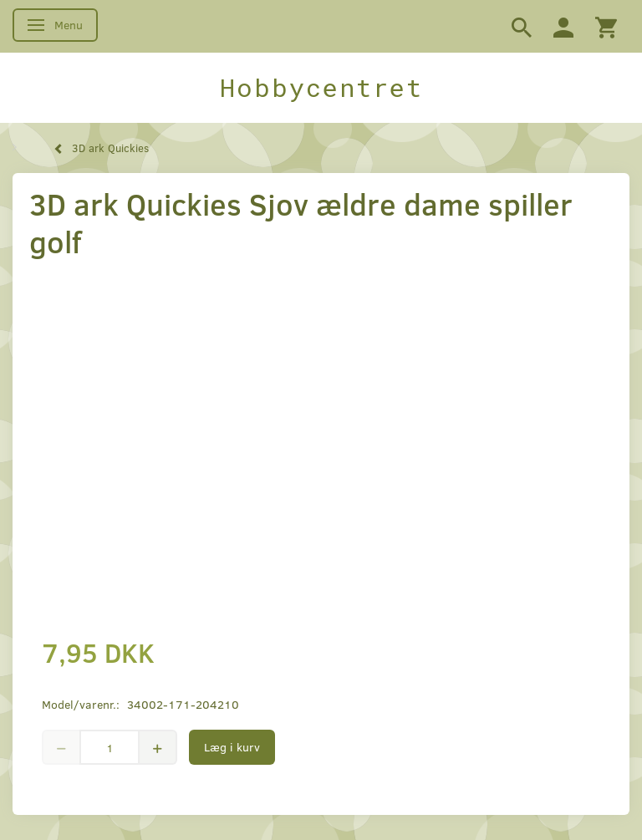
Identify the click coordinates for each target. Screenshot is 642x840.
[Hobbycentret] (321, 88)
